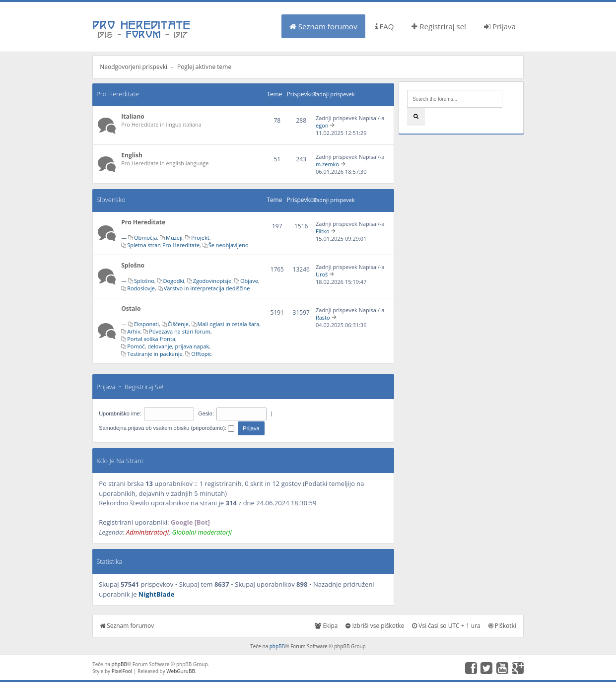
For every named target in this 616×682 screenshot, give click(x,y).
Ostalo (131, 308)
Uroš (322, 274)
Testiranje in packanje (155, 354)
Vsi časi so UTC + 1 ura (446, 626)
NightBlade (157, 594)
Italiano (133, 116)
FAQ (385, 26)
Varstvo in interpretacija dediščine (207, 288)
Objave (249, 281)
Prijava (500, 26)
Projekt (200, 238)
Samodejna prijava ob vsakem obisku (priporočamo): (167, 428)
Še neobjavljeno (229, 245)
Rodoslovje (141, 288)
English (132, 155)
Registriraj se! (439, 26)
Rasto (323, 317)
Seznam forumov (323, 26)
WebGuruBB (181, 671)
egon (322, 125)
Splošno (133, 265)
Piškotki (502, 626)
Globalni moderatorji (202, 532)
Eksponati (146, 324)
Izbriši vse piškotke (375, 626)
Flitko (323, 231)
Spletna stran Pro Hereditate (163, 245)
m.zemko (327, 164)
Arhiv (134, 331)
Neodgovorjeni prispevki (134, 67)
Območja (145, 238)
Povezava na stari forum (180, 331)
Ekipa (326, 626)
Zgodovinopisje (212, 281)
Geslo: (206, 413)
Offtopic (201, 354)
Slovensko (111, 200)
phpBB (277, 646)
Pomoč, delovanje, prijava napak (168, 346)
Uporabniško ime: (120, 413)
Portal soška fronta (151, 339)
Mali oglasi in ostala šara (229, 324)
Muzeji (174, 238)
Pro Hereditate (118, 94)
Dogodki (174, 281)
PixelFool (122, 671)
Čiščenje (178, 324)
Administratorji (147, 532)
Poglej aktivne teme (204, 67)
